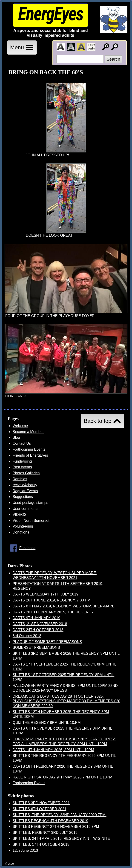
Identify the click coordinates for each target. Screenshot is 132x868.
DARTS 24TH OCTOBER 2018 (38, 630)
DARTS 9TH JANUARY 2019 (36, 618)
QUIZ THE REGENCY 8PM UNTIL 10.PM (47, 723)
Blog (16, 437)
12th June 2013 (25, 850)
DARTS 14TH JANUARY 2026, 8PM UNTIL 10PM (53, 750)
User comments (26, 509)
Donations (21, 532)
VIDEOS (20, 515)
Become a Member (28, 432)
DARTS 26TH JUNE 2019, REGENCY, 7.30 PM (52, 600)
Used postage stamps (30, 503)
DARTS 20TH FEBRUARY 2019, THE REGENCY (53, 612)
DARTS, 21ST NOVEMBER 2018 (40, 624)
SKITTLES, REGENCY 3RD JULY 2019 (45, 833)
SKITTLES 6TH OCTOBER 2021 (40, 809)
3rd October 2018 (27, 636)
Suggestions (23, 497)
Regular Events (25, 491)
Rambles (20, 479)
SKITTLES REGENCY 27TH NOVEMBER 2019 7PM (56, 827)
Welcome (20, 426)
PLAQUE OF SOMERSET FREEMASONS (47, 642)
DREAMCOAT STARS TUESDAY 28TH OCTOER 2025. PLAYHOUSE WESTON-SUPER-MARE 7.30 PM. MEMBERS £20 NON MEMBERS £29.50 (66, 701)
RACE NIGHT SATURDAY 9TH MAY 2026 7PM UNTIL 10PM (62, 777)
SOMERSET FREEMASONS (36, 647)
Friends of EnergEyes (30, 455)
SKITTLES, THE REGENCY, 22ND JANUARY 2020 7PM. (60, 815)
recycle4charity (25, 485)
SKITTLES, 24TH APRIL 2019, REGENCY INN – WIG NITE (61, 839)
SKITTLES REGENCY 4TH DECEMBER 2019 (50, 821)
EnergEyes (51, 14)
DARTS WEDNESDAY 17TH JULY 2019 (46, 594)
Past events (22, 467)
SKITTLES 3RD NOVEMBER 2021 (41, 803)
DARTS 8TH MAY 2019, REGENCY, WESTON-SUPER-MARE (64, 606)
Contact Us (22, 443)
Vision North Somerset (31, 521)
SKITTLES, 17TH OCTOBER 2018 (41, 844)
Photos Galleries (26, 473)
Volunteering (23, 526)
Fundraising (22, 461)
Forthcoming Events (29, 449)
